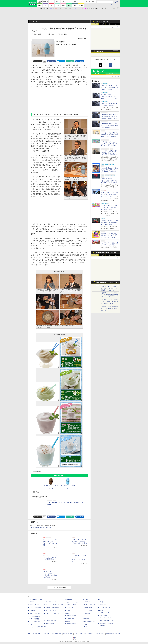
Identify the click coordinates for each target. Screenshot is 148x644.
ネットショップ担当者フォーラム (55, 605)
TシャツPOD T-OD (72, 608)
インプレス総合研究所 (36, 608)
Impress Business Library (53, 608)
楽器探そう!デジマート (73, 605)
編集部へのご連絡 (68, 634)
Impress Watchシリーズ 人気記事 (106, 253)
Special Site (100, 51)
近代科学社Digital (71, 624)
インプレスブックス (51, 621)
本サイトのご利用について (35, 634)
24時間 (102, 24)
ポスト (39, 62)
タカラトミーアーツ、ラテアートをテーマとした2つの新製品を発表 (50, 557)
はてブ (62, 62)
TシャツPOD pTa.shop (106, 618)
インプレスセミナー (51, 610)
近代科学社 (68, 621)
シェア (53, 62)
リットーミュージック (73, 602)
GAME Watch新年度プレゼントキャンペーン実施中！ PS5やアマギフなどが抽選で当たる (107, 283)
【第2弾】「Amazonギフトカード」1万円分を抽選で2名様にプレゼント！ (110, 295)
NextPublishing (50, 624)
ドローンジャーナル (35, 613)
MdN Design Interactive (89, 621)
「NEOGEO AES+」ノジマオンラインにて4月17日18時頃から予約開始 (109, 126)
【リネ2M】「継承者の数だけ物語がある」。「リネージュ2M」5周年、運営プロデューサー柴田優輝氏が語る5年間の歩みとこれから (110, 155)
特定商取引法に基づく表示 (113, 634)
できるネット (34, 624)
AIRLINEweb (87, 602)
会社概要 (90, 634)
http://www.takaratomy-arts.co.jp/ (41, 527)
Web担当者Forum (35, 605)
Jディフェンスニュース (89, 605)
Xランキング (100, 71)
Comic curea (103, 605)
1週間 (109, 24)
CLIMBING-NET (71, 618)
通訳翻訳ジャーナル (89, 608)
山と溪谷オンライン (72, 616)
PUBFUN (100, 610)
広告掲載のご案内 (57, 634)
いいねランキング (113, 74)
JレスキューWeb (88, 610)
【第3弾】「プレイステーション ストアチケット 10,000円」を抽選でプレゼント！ (109, 302)
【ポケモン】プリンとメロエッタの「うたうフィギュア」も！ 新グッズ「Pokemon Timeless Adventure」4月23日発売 (110, 146)
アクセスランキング (102, 21)
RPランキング (98, 74)
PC (70, 8)
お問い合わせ (47, 634)
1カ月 (116, 24)
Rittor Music (68, 600)
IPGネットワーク (102, 616)
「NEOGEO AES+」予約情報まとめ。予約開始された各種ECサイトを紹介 (110, 87)
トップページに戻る (59, 588)
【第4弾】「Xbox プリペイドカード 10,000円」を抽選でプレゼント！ (110, 308)
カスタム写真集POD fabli (107, 621)
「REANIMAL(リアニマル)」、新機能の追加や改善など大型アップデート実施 (109, 181)
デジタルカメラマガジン (36, 621)
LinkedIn (81, 62)
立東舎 (69, 610)
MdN (83, 616)
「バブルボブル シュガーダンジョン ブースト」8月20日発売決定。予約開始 (110, 207)
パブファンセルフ (104, 613)
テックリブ (84, 624)
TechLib (85, 626)
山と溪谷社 (68, 613)
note (71, 62)
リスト (44, 62)
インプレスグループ (99, 634)
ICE (99, 600)
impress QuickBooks (105, 608)
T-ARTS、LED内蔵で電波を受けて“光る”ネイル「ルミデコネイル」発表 (80, 541)
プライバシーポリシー (80, 634)
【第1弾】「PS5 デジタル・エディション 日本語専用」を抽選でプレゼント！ (109, 288)
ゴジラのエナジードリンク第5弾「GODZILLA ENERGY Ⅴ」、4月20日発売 (110, 222)
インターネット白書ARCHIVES (38, 627)
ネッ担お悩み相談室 (35, 616)
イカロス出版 (85, 600)
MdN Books (86, 618)
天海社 (102, 602)
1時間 (95, 24)
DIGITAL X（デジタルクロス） (54, 613)
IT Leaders (33, 610)
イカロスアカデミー (89, 613)
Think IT (32, 602)
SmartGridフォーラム (52, 602)
